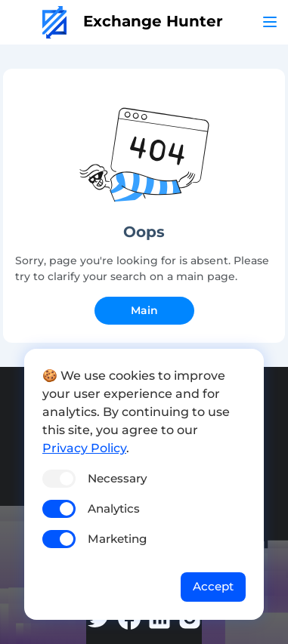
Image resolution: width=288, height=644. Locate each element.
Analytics (114, 508)
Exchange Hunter (133, 21)
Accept (213, 586)
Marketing (117, 539)
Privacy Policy (84, 448)
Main (144, 310)
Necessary (117, 478)
